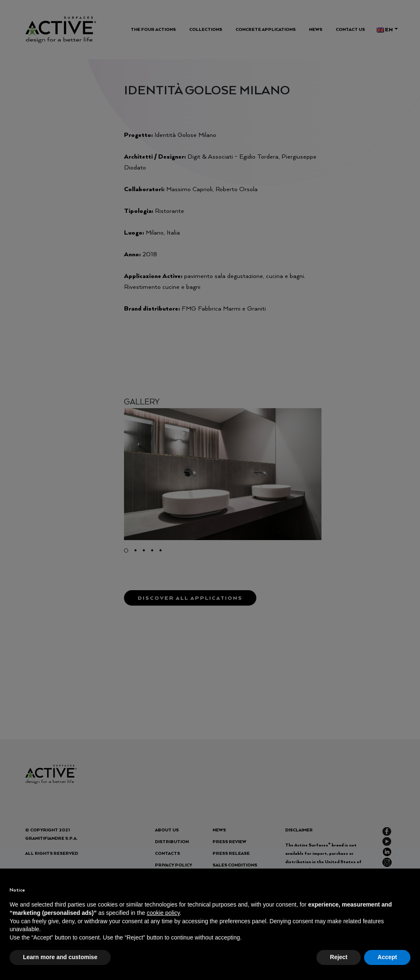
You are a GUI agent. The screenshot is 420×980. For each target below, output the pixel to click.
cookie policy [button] (163, 913)
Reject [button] (339, 957)
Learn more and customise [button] (60, 957)
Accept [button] (387, 957)
